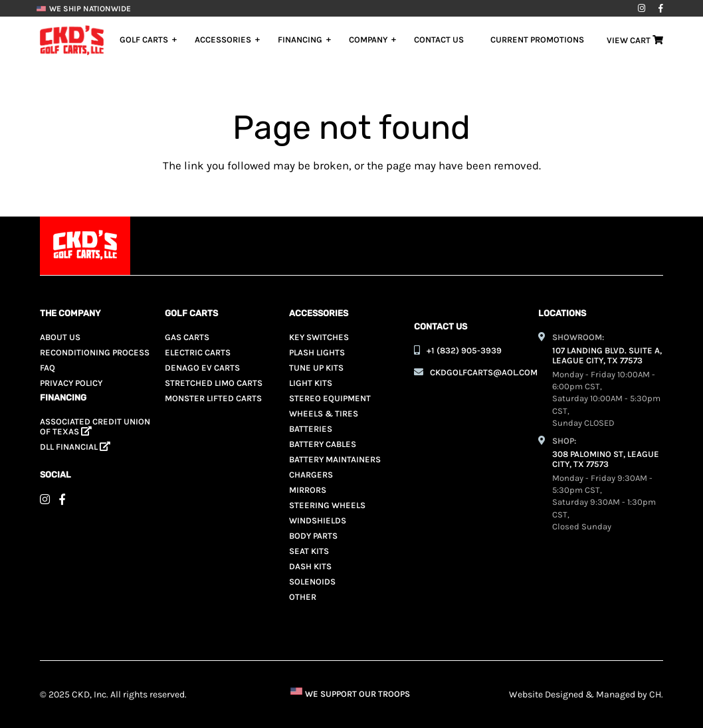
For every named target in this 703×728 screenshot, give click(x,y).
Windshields (318, 520)
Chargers (311, 475)
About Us (60, 337)
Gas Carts (187, 337)
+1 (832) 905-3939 (464, 350)
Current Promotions (537, 40)
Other (303, 597)
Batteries (311, 429)
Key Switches (319, 337)
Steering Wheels (327, 505)
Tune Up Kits (316, 368)
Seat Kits (309, 551)
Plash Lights (317, 352)
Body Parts (313, 536)
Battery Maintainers (335, 459)
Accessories (223, 40)
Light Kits (311, 383)
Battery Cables (323, 444)
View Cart (635, 40)
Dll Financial (75, 447)
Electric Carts (198, 352)
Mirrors (308, 490)
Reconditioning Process (95, 352)
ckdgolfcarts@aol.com (484, 372)
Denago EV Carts (202, 368)
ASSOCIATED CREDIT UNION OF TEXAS (95, 426)
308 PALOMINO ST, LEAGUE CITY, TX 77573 (606, 459)
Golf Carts (144, 40)
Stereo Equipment (330, 398)
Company (368, 40)
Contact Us (439, 40)
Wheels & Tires (324, 413)
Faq (48, 368)
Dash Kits (310, 566)
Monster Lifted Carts (213, 398)
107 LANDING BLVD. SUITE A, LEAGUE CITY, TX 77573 (607, 355)
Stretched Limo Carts (214, 383)
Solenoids (312, 582)
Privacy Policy (71, 383)
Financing (300, 40)
